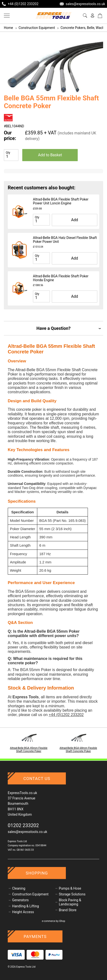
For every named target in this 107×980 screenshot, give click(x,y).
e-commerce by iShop (53, 921)
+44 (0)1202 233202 (66, 715)
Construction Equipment (35, 28)
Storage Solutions (72, 894)
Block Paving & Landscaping (70, 902)
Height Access (23, 912)
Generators (20, 900)
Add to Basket (50, 155)
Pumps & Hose (70, 888)
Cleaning (19, 888)
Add (75, 220)
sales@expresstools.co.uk (27, 832)
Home (8, 28)
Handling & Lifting (26, 906)
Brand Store (68, 910)
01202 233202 (23, 825)
